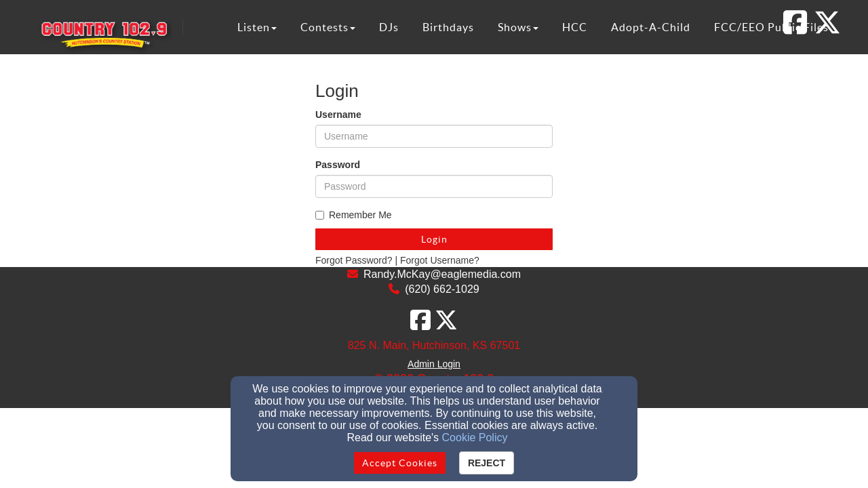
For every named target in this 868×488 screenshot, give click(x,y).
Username (338, 115)
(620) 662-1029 (442, 289)
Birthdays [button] (448, 27)
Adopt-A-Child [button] (651, 27)
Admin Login (434, 364)
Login (434, 239)
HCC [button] (575, 27)
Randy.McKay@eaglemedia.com (442, 274)
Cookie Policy (475, 438)
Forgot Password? (354, 260)
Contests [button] (328, 27)
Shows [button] (518, 27)
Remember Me (354, 215)
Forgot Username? (440, 260)
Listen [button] (257, 27)
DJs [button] (389, 27)
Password (338, 165)
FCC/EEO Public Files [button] (771, 27)
